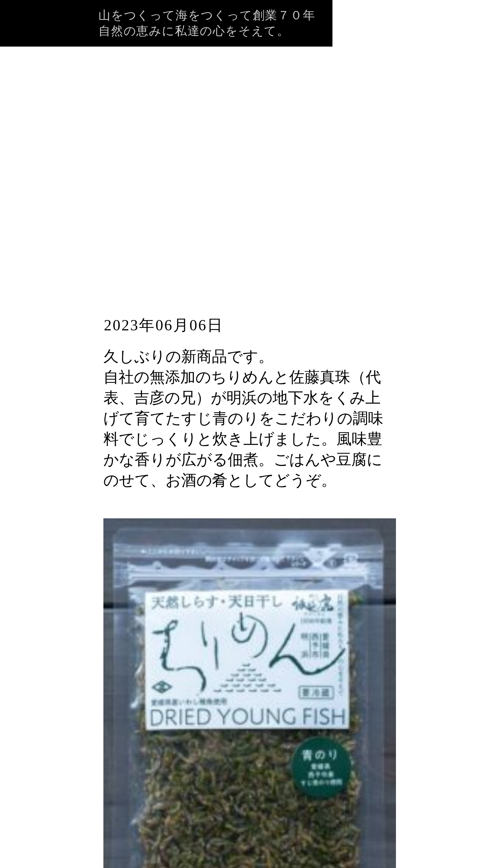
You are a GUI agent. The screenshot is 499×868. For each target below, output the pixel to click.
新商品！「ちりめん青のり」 (241, 275)
